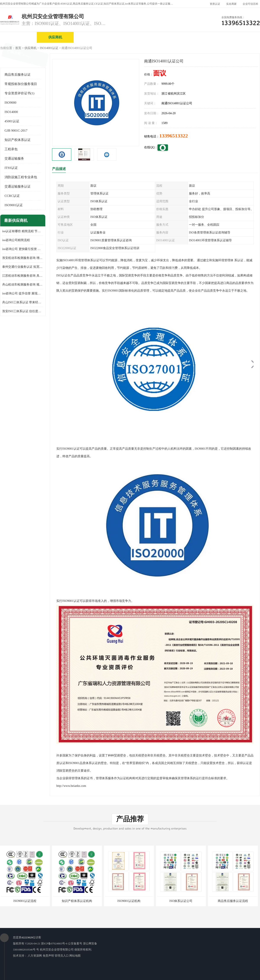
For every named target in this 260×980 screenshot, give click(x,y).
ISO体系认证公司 (181, 901)
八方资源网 (35, 956)
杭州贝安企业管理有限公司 (57, 950)
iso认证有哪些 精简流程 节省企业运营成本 (23, 231)
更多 (40, 221)
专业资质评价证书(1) (19, 93)
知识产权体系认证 (18, 140)
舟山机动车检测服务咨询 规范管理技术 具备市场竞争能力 (23, 285)
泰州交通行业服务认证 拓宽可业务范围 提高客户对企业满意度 (23, 267)
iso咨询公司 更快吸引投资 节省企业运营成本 (23, 249)
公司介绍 (129, 37)
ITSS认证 (11, 168)
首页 (18, 48)
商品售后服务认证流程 (233, 901)
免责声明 (48, 956)
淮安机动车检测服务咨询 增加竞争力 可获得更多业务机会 (23, 258)
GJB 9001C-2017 (16, 131)
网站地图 (75, 956)
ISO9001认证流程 (25, 901)
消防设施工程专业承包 (21, 177)
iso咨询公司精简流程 (16, 240)
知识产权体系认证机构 (77, 901)
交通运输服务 (14, 158)
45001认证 (12, 121)
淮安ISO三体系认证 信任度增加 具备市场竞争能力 (23, 311)
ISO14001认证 (49, 48)
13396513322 (174, 136)
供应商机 (55, 37)
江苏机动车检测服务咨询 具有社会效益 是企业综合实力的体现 (23, 276)
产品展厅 (166, 37)
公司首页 (18, 37)
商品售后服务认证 (18, 75)
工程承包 (11, 149)
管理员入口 (62, 956)
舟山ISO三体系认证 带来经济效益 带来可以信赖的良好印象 (23, 302)
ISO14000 (11, 112)
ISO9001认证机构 (129, 901)
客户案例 (239, 37)
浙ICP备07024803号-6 (54, 943)
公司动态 (203, 37)
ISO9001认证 (14, 205)
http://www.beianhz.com (71, 786)
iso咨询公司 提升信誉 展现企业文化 (23, 293)
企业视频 (92, 37)
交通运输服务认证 (18, 186)
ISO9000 (10, 103)
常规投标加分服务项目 (21, 84)
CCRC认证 (12, 196)
